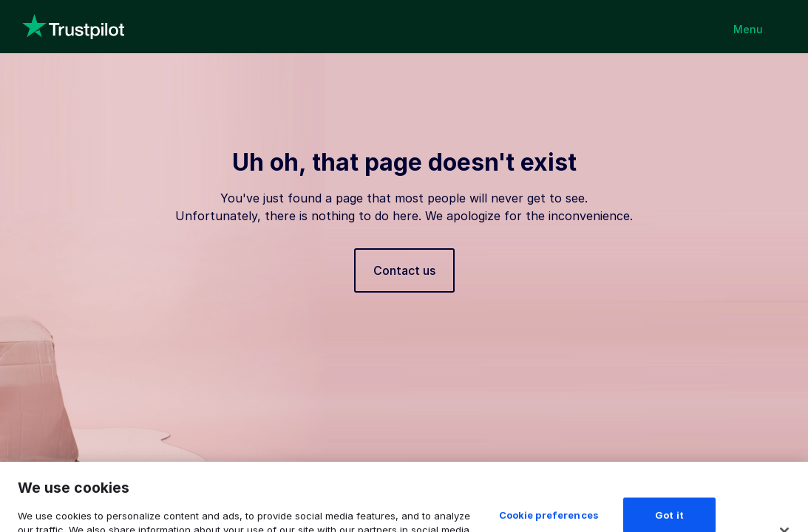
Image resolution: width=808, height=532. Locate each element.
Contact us (404, 270)
